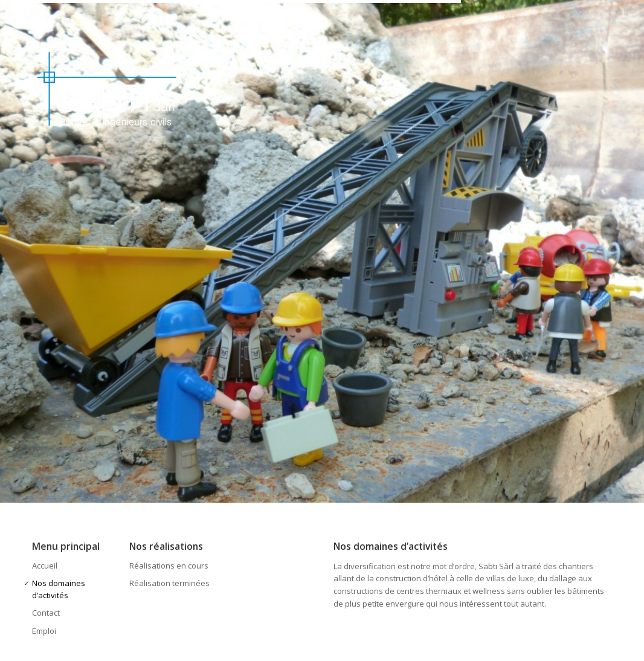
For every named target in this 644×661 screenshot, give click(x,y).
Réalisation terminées (169, 583)
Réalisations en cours (169, 566)
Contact (46, 613)
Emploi (44, 631)
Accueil (45, 566)
